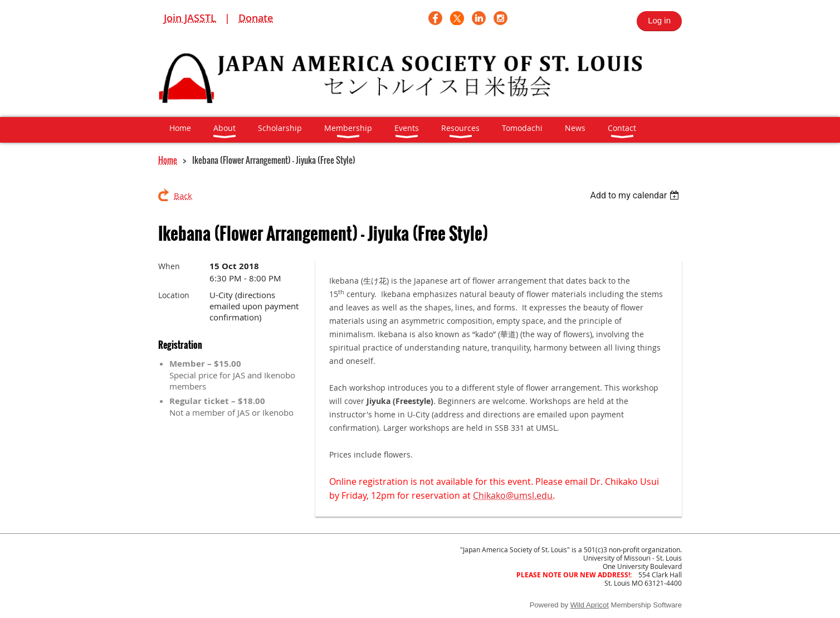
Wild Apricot (590, 605)
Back (183, 196)
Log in (659, 20)
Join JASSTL (190, 18)
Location (174, 295)
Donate (256, 18)
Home (168, 160)
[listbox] (636, 195)
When (169, 266)
